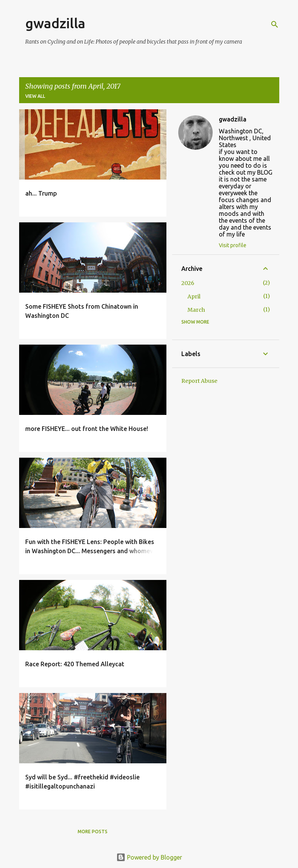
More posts (93, 832)
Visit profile (233, 245)
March (196, 310)
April (194, 296)
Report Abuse (199, 381)
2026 (188, 283)
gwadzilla (55, 23)
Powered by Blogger (149, 857)
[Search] (275, 24)
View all (35, 96)
